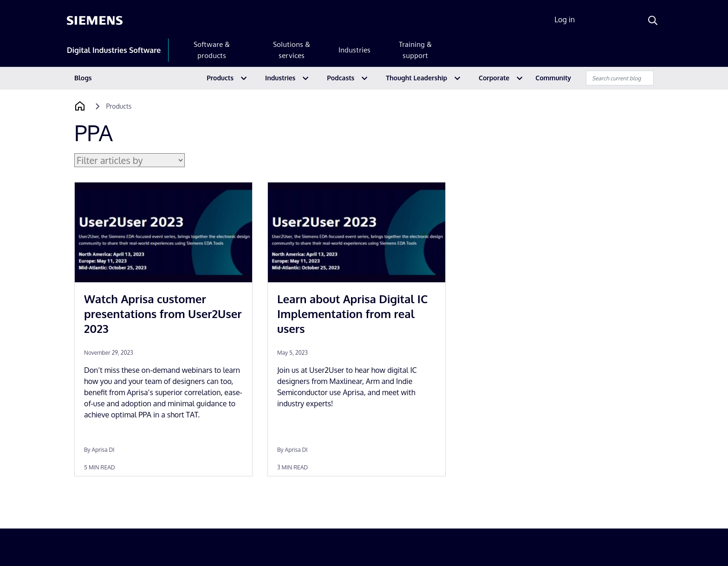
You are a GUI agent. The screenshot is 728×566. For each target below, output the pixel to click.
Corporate (494, 78)
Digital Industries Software (114, 50)
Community (553, 78)
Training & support (415, 50)
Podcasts (341, 78)
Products (220, 78)
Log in (565, 20)
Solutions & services (292, 50)
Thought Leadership (416, 78)
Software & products (212, 50)
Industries (354, 50)
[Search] (653, 20)
